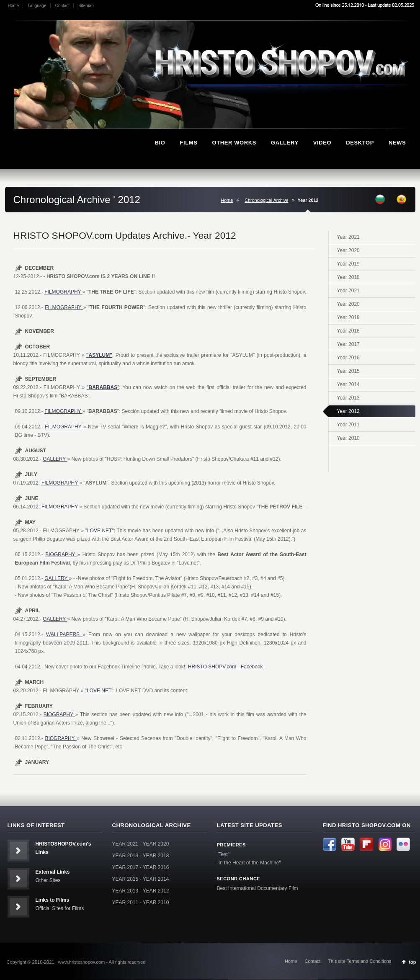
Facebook (330, 844)
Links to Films (53, 900)
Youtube (348, 844)
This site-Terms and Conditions (359, 961)
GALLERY (55, 459)
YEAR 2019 (125, 856)
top (412, 962)
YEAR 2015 (125, 879)
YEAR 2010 (156, 903)
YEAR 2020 (156, 844)
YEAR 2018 (156, 856)
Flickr (403, 844)
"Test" (223, 854)
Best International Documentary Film (258, 888)
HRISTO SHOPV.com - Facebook (226, 667)
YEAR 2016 (156, 867)
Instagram (385, 844)
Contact (62, 6)
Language (37, 6)
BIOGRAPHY (61, 554)
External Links (53, 872)
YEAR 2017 (125, 867)
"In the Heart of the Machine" (249, 863)
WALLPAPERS (64, 634)
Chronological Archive (266, 200)
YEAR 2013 (125, 891)
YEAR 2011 (125, 903)
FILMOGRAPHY (63, 292)
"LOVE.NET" (100, 531)
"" (103, 387)
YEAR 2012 (156, 891)
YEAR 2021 (125, 844)
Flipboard (366, 844)
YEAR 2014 (156, 879)
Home (14, 6)
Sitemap (86, 6)
